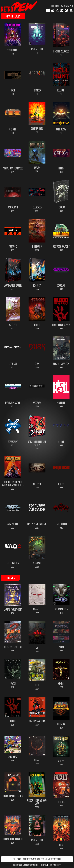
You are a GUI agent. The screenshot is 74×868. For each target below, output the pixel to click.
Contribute (57, 865)
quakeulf (36, 865)
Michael (45, 865)
